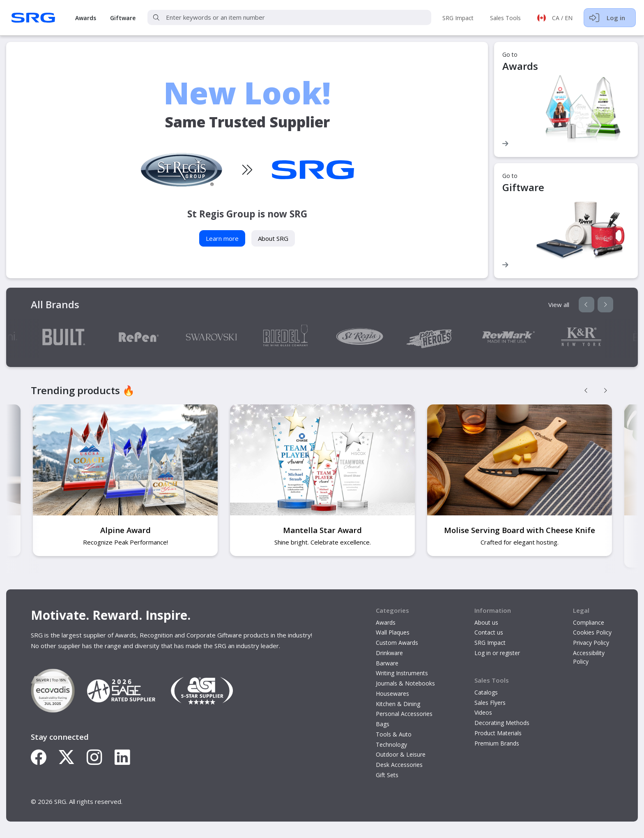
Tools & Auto (394, 734)
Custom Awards (397, 643)
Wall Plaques (393, 632)
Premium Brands (497, 743)
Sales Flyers (490, 703)
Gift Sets (387, 775)
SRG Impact (458, 18)
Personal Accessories (404, 714)
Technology (391, 745)
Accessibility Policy (589, 657)
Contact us (489, 632)
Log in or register (497, 653)
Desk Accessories (399, 765)
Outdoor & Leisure (401, 754)
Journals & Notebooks (405, 683)
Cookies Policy (592, 632)
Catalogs (486, 692)
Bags (383, 724)
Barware (387, 663)
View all (559, 305)
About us (486, 622)
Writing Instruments (402, 673)
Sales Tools (505, 18)
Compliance (589, 622)
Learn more (222, 238)
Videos (483, 712)
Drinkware (389, 653)
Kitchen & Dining (398, 704)
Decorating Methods (502, 723)
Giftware (123, 18)
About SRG (273, 238)
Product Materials (498, 733)
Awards (86, 18)
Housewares (392, 694)
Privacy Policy (591, 643)
